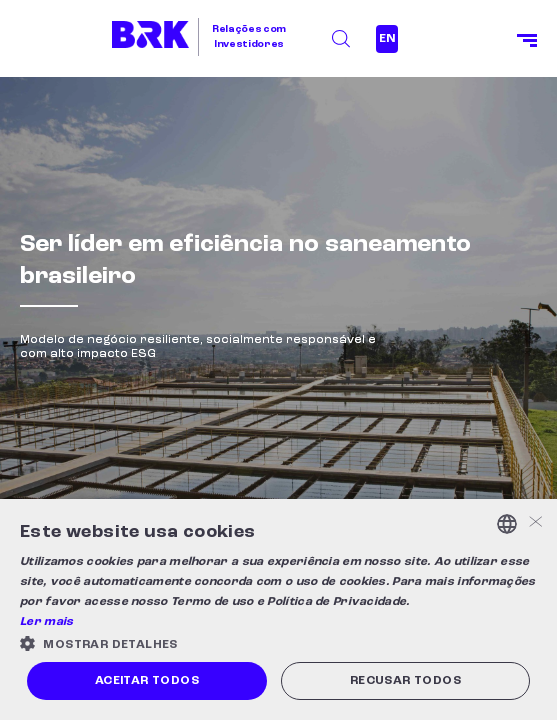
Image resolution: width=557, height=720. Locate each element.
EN (387, 39)
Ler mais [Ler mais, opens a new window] (46, 622)
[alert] (278, 609)
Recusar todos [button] (405, 681)
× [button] (534, 523)
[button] (278, 643)
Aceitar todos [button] (147, 681)
